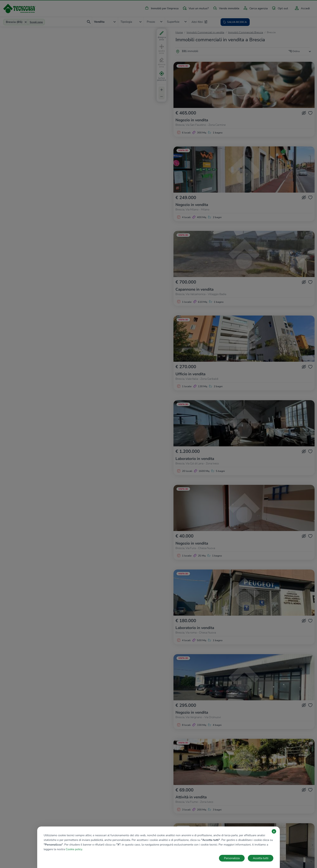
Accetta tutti (261, 858)
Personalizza (232, 858)
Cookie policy (74, 849)
